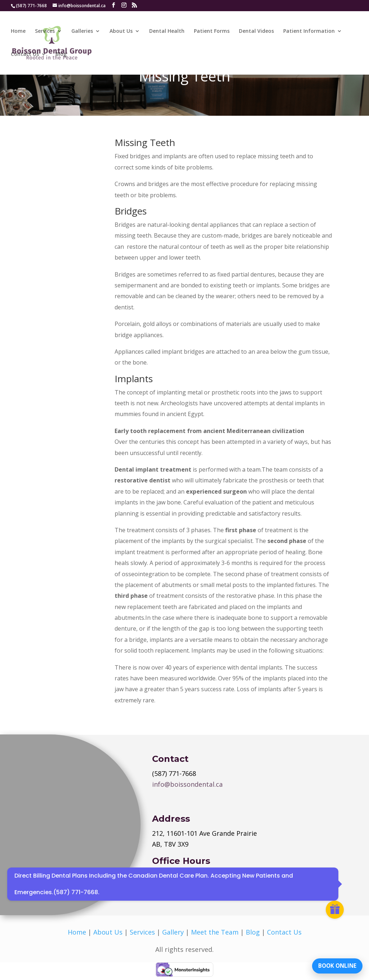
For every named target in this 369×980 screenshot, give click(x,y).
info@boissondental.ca (187, 784)
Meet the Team (215, 932)
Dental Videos (256, 32)
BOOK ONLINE (335, 964)
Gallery (173, 932)
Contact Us (25, 55)
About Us (121, 32)
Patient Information (309, 32)
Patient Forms (212, 32)
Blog (61, 55)
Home (18, 32)
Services (45, 32)
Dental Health (167, 32)
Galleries (82, 32)
